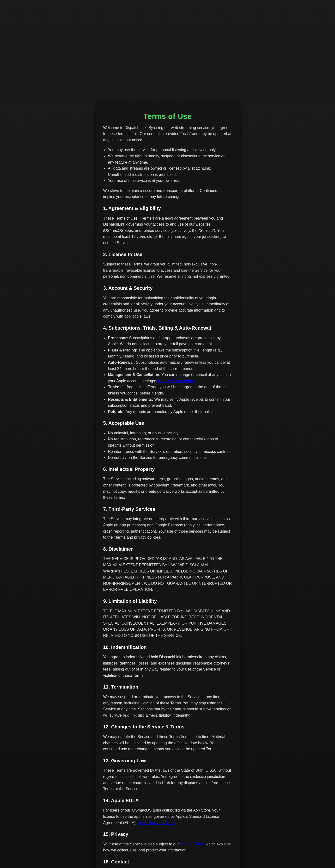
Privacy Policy (192, 844)
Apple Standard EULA (156, 823)
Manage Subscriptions (176, 381)
